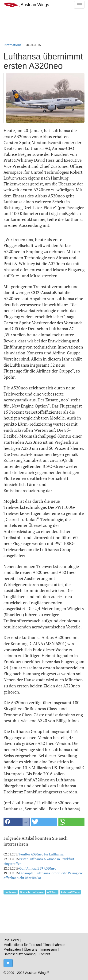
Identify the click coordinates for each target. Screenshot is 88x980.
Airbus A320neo (70, 892)
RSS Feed (11, 940)
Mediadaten (12, 949)
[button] (17, 822)
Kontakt (44, 954)
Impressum (48, 949)
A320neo (52, 892)
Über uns (31, 949)
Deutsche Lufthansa (32, 892)
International (13, 45)
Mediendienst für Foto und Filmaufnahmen (34, 945)
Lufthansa (11, 892)
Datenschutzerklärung (19, 954)
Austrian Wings (26, 5)
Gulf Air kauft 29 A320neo (38, 868)
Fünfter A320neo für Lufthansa (41, 854)
